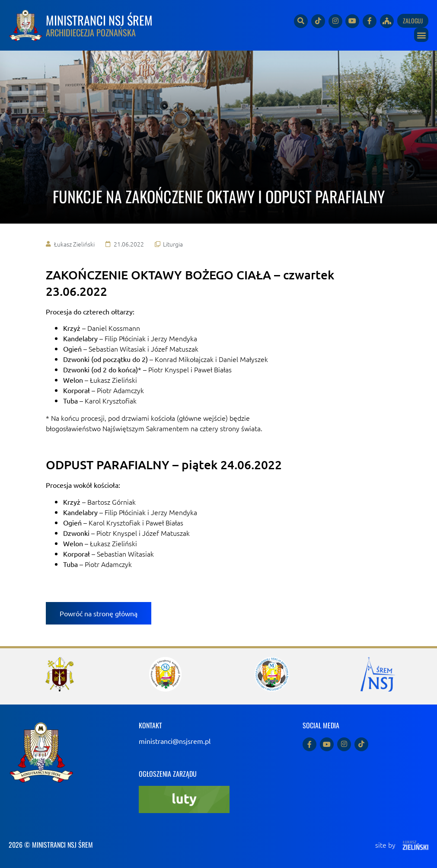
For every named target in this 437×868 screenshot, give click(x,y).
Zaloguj (413, 21)
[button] (421, 35)
